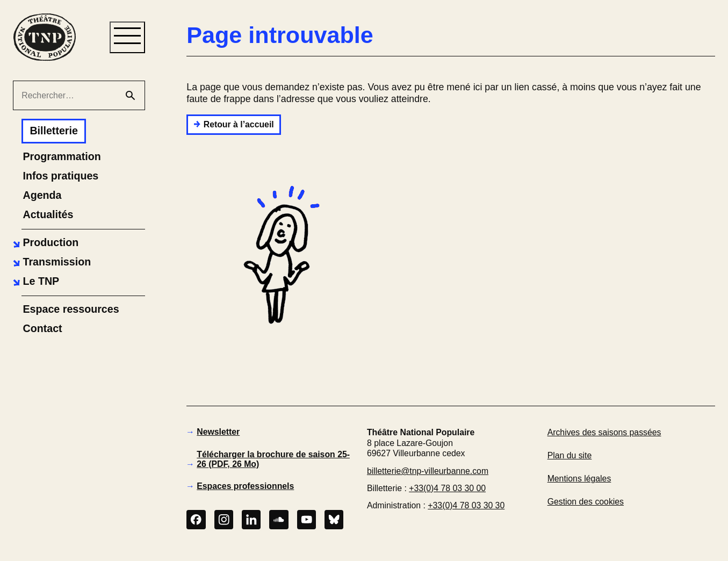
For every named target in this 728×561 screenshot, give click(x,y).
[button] (45, 243)
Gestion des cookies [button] (586, 502)
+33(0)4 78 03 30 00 (447, 488)
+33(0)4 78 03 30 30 (466, 505)
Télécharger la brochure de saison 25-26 (273, 459)
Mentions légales (579, 479)
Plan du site (570, 455)
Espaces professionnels (245, 486)
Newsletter (218, 432)
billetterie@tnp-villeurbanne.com (428, 471)
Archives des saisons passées (604, 432)
